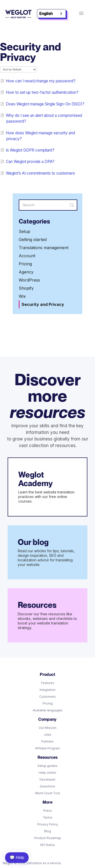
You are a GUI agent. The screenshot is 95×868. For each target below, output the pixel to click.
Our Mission (48, 728)
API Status (48, 845)
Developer (48, 779)
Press (48, 811)
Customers (48, 697)
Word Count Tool (48, 793)
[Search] (48, 205)
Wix (22, 296)
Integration (48, 690)
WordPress (29, 280)
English (46, 14)
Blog (48, 831)
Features (48, 683)
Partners (48, 741)
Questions (48, 786)
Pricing (25, 264)
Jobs (48, 735)
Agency (26, 272)
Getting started (33, 239)
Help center (48, 773)
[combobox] (51, 14)
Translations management (44, 248)
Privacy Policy (48, 824)
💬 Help (17, 857)
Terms (48, 817)
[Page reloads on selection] (18, 69)
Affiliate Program (48, 748)
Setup (24, 231)
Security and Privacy (43, 304)
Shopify (26, 288)
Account (27, 256)
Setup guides (48, 766)
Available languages (48, 710)
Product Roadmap (48, 838)
